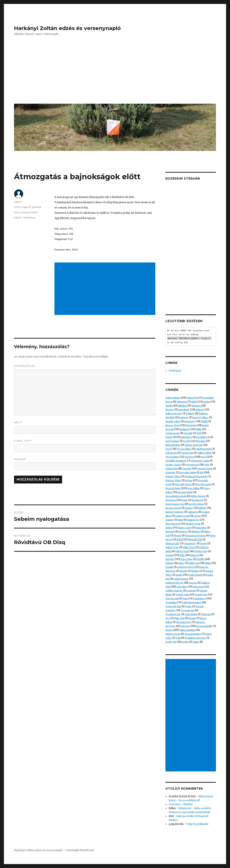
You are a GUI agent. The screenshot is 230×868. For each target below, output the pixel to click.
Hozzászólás (25, 366)
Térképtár (175, 371)
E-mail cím (23, 441)
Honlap (20, 459)
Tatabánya (29, 217)
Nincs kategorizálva (26, 212)
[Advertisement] (116, 73)
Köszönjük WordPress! (80, 850)
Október (188, 804)
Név (18, 422)
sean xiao (175, 804)
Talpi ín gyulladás (197, 824)
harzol (18, 202)
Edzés (18, 217)
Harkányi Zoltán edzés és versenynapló (67, 28)
